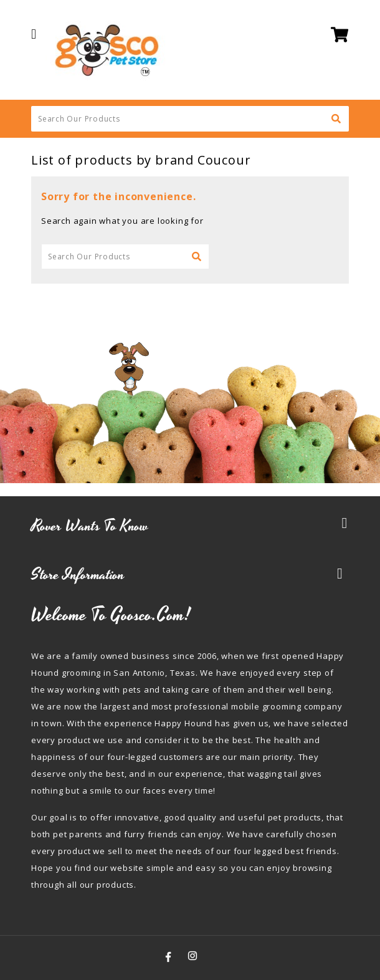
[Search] (190, 119)
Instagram (193, 956)
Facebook (169, 956)
